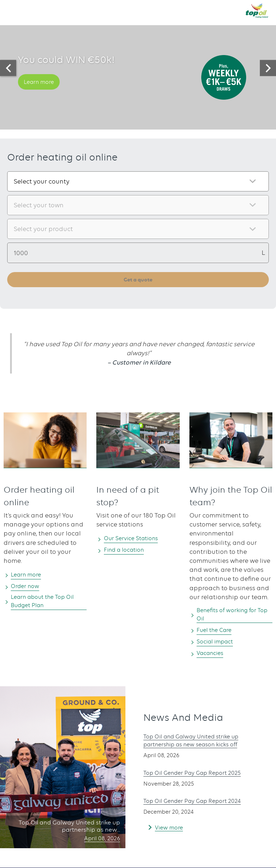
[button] (13, 10)
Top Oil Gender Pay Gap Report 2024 (198, 804)
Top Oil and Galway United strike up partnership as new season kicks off (198, 743)
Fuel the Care (217, 632)
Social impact (218, 644)
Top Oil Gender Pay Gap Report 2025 (198, 775)
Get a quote (138, 280)
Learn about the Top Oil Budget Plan (48, 603)
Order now (28, 587)
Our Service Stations (135, 539)
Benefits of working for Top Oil (231, 616)
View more (171, 830)
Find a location (128, 551)
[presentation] (8, 68)
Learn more (42, 90)
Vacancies (213, 656)
